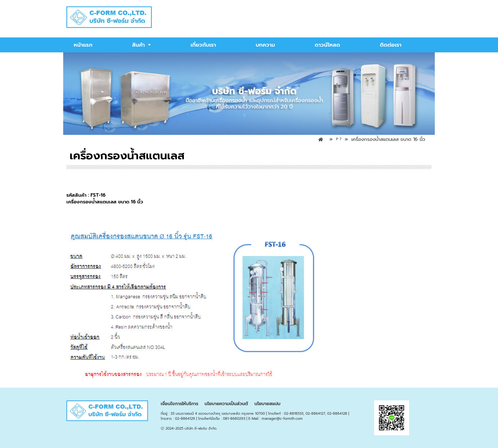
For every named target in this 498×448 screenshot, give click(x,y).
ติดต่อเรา (391, 45)
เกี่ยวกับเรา (203, 45)
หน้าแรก (83, 45)
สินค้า (141, 45)
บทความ (265, 45)
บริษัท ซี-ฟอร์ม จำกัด (200, 428)
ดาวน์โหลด (327, 45)
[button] (141, 45)
